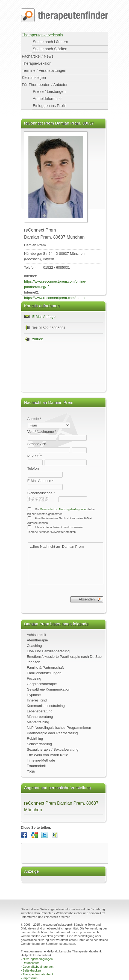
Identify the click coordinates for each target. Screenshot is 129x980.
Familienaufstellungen (44, 673)
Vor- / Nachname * (42, 432)
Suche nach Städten (50, 49)
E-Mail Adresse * (40, 481)
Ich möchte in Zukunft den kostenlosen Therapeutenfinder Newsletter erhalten (55, 529)
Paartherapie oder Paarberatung (52, 733)
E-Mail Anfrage (44, 317)
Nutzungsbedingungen (73, 509)
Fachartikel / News (38, 56)
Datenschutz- (48, 509)
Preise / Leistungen (49, 91)
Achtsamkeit (36, 635)
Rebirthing (35, 738)
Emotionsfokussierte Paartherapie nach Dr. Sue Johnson (64, 659)
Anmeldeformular (47, 99)
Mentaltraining (38, 722)
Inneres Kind (37, 700)
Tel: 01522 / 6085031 (49, 328)
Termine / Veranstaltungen (44, 70)
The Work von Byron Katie (48, 755)
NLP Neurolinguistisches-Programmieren (59, 728)
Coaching (34, 646)
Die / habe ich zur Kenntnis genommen (61, 511)
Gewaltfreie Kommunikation (49, 689)
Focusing (34, 678)
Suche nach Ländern (50, 42)
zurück (37, 339)
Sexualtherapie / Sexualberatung (53, 749)
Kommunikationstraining (46, 706)
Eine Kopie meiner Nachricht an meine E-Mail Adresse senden (60, 520)
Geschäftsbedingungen (37, 967)
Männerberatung (40, 717)
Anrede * (34, 419)
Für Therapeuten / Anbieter (45, 85)
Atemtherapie (37, 640)
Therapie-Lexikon (37, 63)
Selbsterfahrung (39, 744)
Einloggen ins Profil (49, 106)
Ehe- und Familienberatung (48, 651)
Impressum (29, 978)
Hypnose (34, 695)
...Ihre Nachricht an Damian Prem (66, 563)
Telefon (33, 468)
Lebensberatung (40, 711)
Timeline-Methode (41, 760)
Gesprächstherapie (42, 684)
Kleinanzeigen (34, 78)
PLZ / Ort (35, 456)
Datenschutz (30, 963)
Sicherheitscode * (41, 493)
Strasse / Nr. (37, 444)
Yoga (31, 771)
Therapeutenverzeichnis (42, 35)
